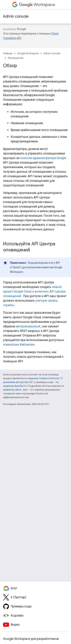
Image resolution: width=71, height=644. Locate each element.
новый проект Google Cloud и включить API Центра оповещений (34, 291)
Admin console (16, 16)
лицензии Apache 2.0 (15, 386)
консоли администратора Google (43, 158)
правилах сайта (12, 390)
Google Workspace (28, 53)
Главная (8, 53)
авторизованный (28, 326)
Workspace (37, 5)
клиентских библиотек (19, 345)
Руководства (16, 58)
